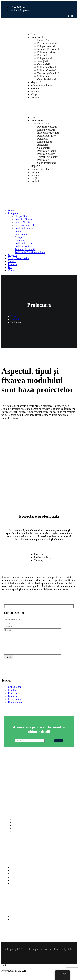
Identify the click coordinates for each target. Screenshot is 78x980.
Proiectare (13, 698)
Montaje (12, 695)
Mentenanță (14, 704)
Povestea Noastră (47, 43)
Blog (34, 95)
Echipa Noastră (46, 46)
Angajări (43, 61)
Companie (37, 37)
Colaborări (44, 64)
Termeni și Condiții (48, 73)
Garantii (12, 701)
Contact (35, 98)
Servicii (35, 88)
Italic (70, 954)
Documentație (16, 707)
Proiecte (35, 91)
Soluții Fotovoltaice (42, 85)
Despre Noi (44, 40)
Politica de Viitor (47, 52)
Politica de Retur (47, 67)
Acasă (34, 34)
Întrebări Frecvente (48, 49)
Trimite (9, 662)
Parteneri (43, 55)
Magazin (36, 82)
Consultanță (14, 692)
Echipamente (45, 58)
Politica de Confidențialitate (47, 78)
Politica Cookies (47, 70)
